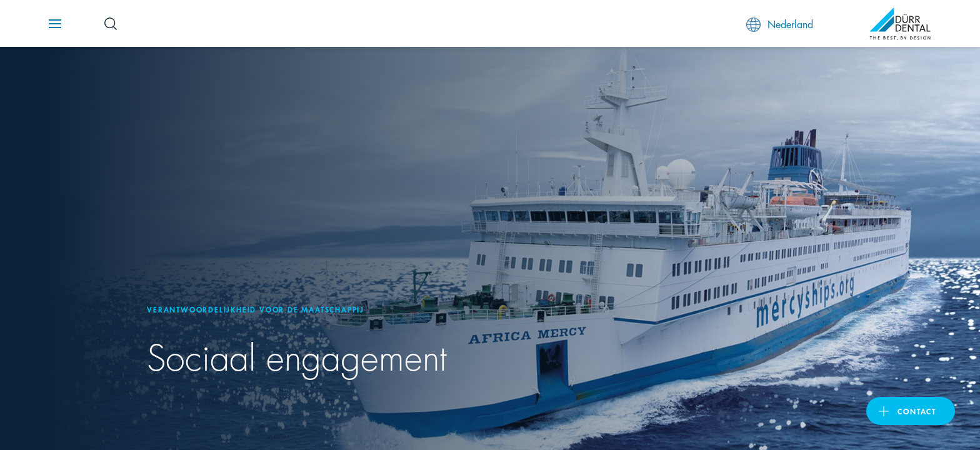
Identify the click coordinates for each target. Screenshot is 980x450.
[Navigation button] (55, 24)
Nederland (780, 24)
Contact (917, 411)
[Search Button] (111, 24)
